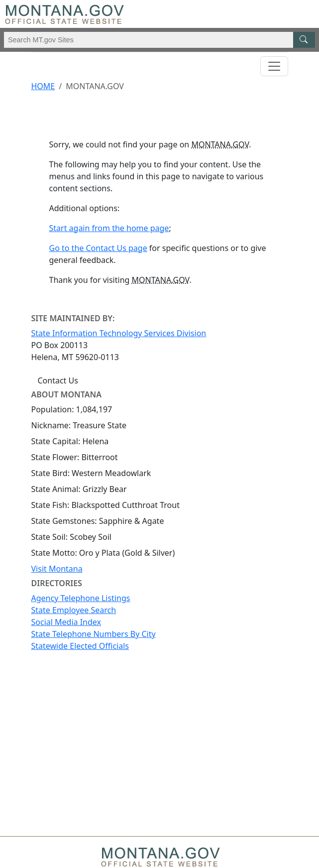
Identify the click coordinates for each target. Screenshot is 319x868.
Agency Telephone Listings (81, 598)
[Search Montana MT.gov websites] (159, 40)
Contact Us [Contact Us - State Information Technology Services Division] (58, 380)
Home (43, 86)
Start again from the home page (109, 228)
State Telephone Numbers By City (94, 634)
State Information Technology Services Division (119, 333)
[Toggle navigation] (274, 66)
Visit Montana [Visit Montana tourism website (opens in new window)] (57, 569)
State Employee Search (74, 610)
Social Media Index (66, 622)
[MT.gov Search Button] (304, 40)
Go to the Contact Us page (98, 248)
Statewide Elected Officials (80, 646)
